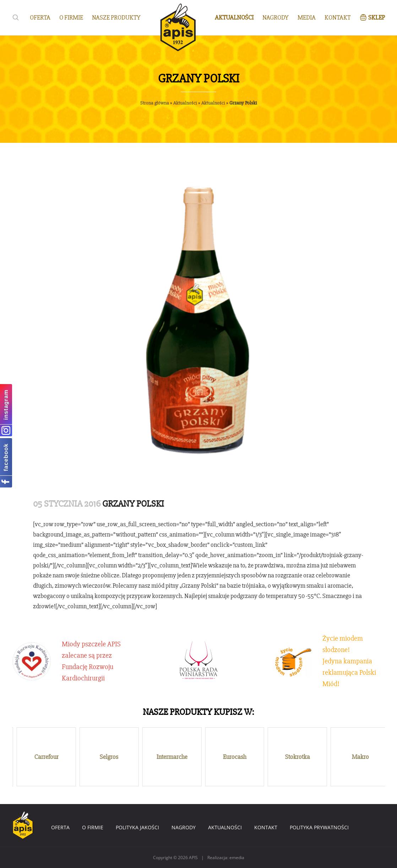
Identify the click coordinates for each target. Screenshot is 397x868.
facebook (6, 457)
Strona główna (155, 103)
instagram (6, 405)
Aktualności (185, 103)
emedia (237, 858)
